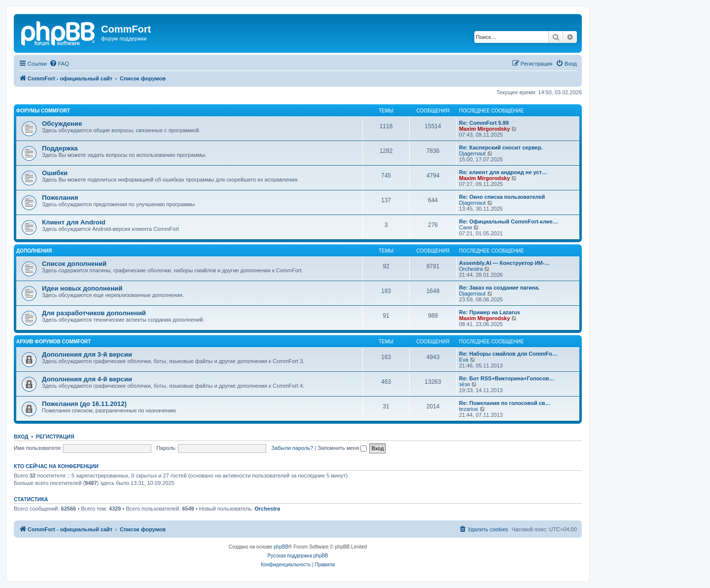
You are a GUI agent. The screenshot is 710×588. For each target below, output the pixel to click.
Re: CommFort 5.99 (484, 123)
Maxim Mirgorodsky (484, 129)
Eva (464, 360)
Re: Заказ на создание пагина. (499, 288)
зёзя (464, 384)
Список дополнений (74, 264)
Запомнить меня (342, 448)
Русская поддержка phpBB (298, 556)
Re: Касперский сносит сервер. (501, 147)
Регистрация (55, 437)
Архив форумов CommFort (53, 342)
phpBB (281, 547)
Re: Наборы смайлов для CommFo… (508, 354)
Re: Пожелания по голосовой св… (505, 403)
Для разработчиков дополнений (94, 313)
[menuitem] (59, 64)
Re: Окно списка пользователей (502, 197)
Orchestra (471, 269)
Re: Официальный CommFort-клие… (509, 221)
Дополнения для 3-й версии (87, 354)
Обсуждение (62, 124)
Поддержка (60, 148)
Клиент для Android (74, 222)
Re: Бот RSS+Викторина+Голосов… (507, 378)
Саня (465, 227)
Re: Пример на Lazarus (490, 312)
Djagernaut (472, 153)
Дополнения (34, 251)
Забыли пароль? (292, 448)
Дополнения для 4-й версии (87, 379)
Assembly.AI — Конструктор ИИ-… (504, 263)
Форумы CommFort (43, 111)
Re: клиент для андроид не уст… (503, 172)
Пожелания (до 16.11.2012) (84, 404)
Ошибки (55, 173)
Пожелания (60, 198)
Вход (21, 437)
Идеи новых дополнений (82, 288)
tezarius (469, 409)
